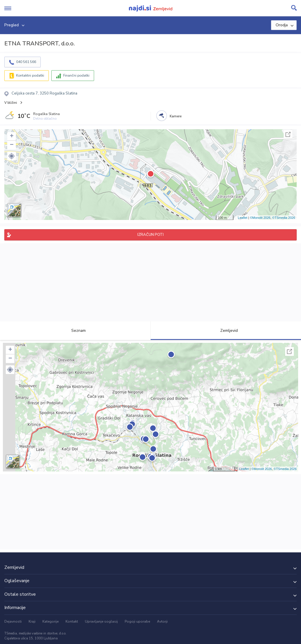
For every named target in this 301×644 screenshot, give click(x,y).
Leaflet (243, 218)
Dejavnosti (13, 621)
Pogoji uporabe (137, 621)
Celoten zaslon (288, 134)
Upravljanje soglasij (101, 621)
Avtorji (162, 621)
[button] (12, 156)
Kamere (176, 116)
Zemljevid (226, 331)
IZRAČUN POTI (151, 235)
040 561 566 (26, 62)
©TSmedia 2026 (284, 218)
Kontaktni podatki (30, 75)
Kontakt (72, 621)
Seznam (75, 331)
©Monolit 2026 (260, 218)
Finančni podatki (76, 75)
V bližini (11, 103)
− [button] (12, 145)
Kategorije (51, 621)
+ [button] (12, 136)
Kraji (32, 621)
